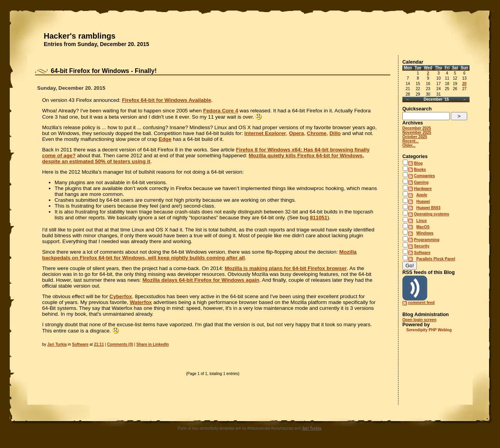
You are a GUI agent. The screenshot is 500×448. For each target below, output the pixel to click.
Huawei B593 (429, 208)
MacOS (423, 227)
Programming (427, 240)
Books (420, 170)
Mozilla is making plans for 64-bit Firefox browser (286, 268)
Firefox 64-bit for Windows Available (166, 100)
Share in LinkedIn (153, 344)
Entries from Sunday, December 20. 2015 (96, 44)
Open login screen (419, 320)
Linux (422, 221)
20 (464, 84)
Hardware (423, 189)
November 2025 (417, 132)
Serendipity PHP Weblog (429, 330)
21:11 (99, 344)
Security (422, 246)
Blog (418, 163)
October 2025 (415, 137)
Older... (409, 145)
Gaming (421, 182)
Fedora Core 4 (221, 111)
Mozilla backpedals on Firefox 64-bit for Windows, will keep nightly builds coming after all (199, 255)
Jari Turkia (57, 344)
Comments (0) (120, 344)
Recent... (411, 141)
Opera (297, 133)
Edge (165, 139)
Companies (425, 176)
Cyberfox (121, 296)
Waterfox (141, 302)
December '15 (436, 99)
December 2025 (417, 128)
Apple (422, 195)
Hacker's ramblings (80, 36)
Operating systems (432, 214)
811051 (318, 218)
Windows (425, 233)
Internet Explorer (265, 133)
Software (80, 344)
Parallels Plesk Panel (436, 259)
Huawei (423, 202)
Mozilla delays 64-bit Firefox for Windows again (201, 280)
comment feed (421, 303)
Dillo (335, 133)
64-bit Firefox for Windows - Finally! (104, 71)
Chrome (317, 133)
